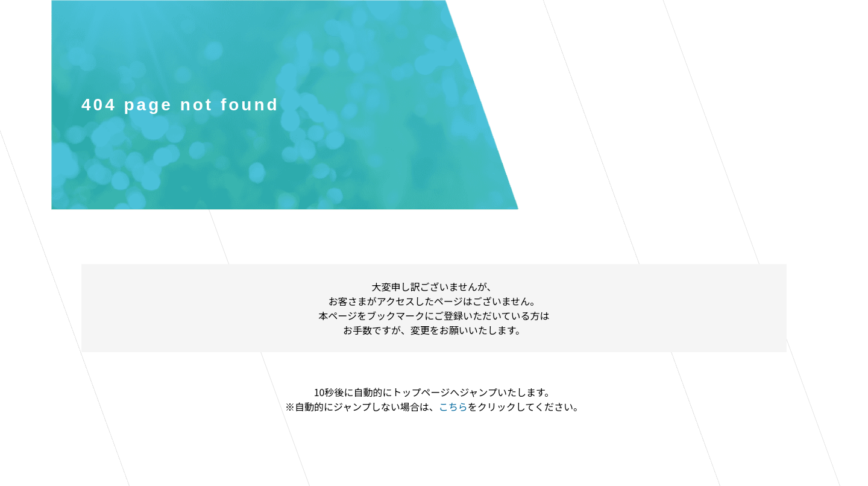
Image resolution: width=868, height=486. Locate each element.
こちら (453, 406)
